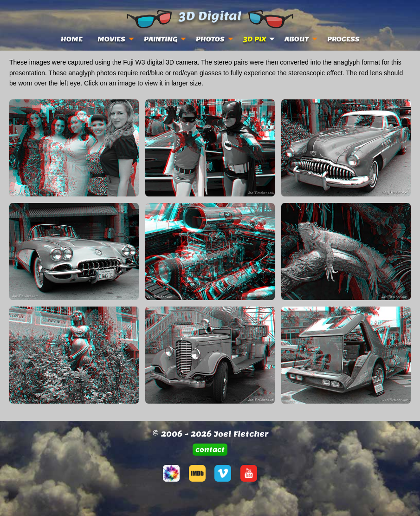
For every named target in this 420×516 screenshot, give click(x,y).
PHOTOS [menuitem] (210, 39)
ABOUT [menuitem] (297, 39)
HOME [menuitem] (72, 39)
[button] (210, 449)
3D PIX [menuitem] (255, 39)
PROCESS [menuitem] (343, 39)
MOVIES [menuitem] (111, 39)
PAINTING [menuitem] (161, 39)
